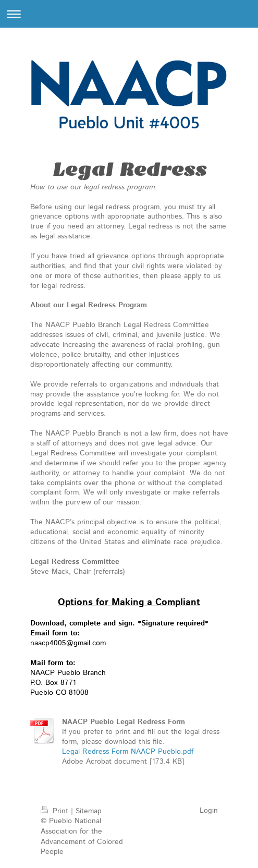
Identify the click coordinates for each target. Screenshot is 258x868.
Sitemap (89, 811)
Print (56, 811)
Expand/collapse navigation (129, 14)
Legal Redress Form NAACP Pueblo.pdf (128, 752)
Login (209, 811)
